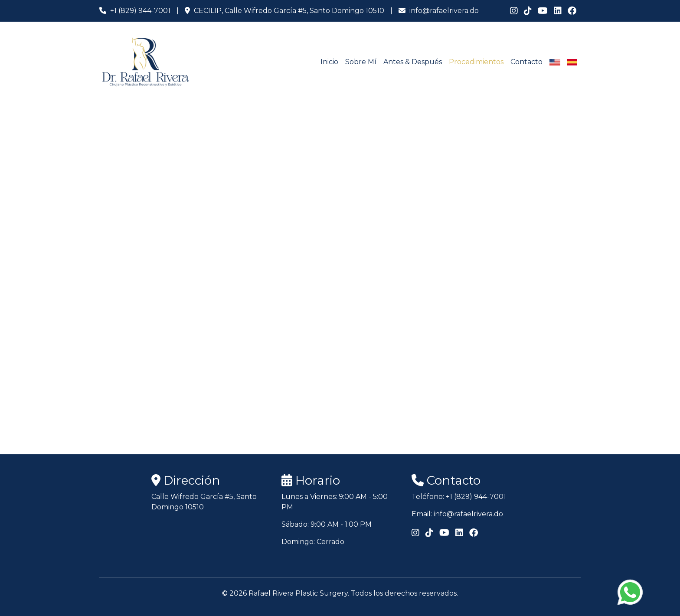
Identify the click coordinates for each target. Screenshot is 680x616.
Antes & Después (413, 62)
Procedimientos (476, 62)
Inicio (329, 62)
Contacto (526, 62)
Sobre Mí (361, 62)
